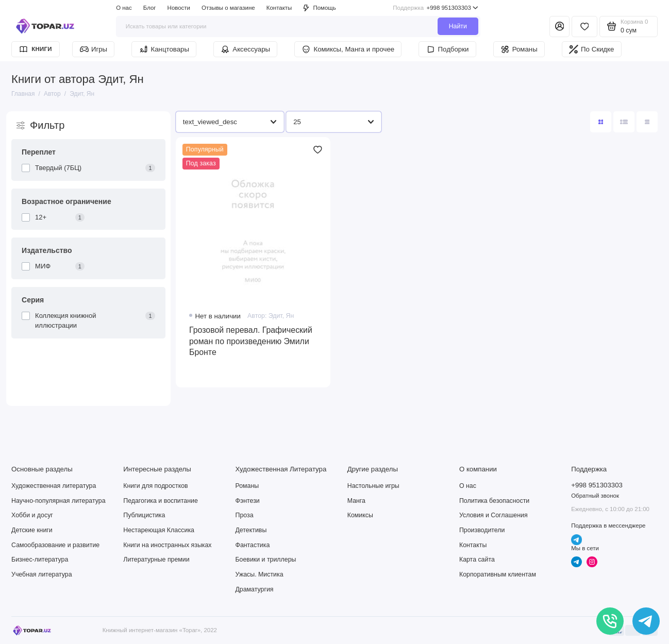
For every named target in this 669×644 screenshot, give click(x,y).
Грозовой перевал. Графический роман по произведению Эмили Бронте (251, 341)
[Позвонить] (610, 621)
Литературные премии (156, 560)
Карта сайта (477, 560)
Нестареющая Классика (159, 530)
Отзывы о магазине (228, 8)
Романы (519, 49)
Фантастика (253, 545)
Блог (150, 8)
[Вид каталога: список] (624, 122)
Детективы (251, 530)
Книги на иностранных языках (167, 545)
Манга (356, 501)
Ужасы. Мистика (260, 574)
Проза (245, 515)
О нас (124, 8)
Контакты (279, 8)
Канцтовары (164, 49)
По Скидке (591, 49)
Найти (458, 26)
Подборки (448, 49)
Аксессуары (245, 49)
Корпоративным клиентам (498, 574)
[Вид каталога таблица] (647, 122)
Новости (179, 8)
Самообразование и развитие (55, 545)
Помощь (319, 8)
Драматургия (255, 589)
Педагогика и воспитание (161, 501)
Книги (35, 49)
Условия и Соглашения (494, 515)
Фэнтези (248, 501)
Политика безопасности (494, 501)
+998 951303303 (436, 8)
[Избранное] (584, 27)
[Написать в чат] (646, 621)
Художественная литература (54, 486)
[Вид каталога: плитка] (601, 122)
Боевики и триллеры (266, 560)
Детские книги (32, 530)
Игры (94, 49)
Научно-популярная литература (58, 501)
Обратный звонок (595, 496)
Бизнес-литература (40, 560)
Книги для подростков (155, 486)
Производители (482, 530)
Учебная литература (42, 574)
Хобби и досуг (32, 515)
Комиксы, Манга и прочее (348, 49)
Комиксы (360, 515)
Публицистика (144, 515)
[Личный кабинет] (559, 27)
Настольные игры (373, 486)
